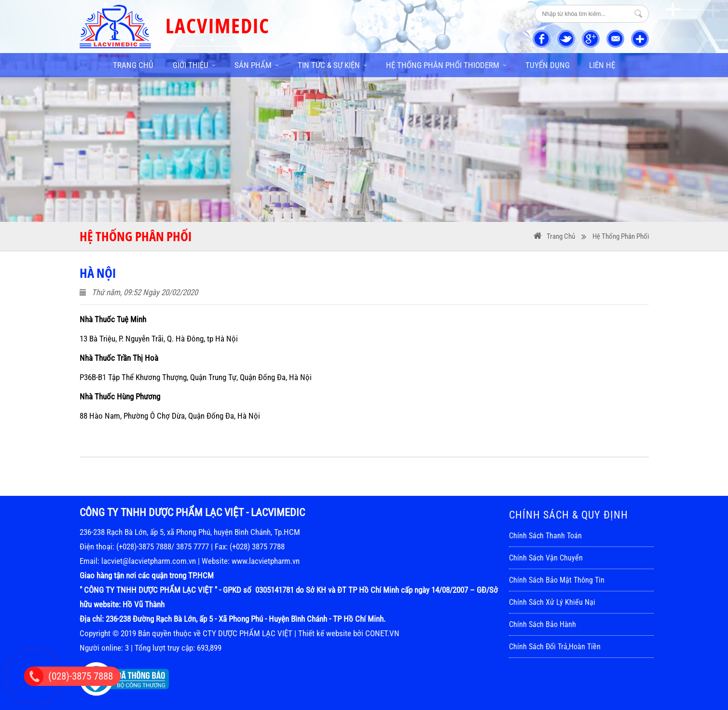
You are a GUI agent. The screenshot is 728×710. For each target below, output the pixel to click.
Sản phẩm (256, 65)
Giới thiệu (194, 65)
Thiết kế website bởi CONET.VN (349, 633)
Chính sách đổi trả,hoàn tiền (555, 647)
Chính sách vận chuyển (546, 558)
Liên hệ (602, 65)
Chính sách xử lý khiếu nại (552, 602)
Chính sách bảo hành (543, 624)
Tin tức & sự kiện (332, 65)
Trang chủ (133, 65)
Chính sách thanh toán (545, 536)
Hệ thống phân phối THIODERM (446, 65)
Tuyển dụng (548, 65)
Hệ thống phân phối (621, 236)
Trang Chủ (561, 236)
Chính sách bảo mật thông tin (557, 580)
